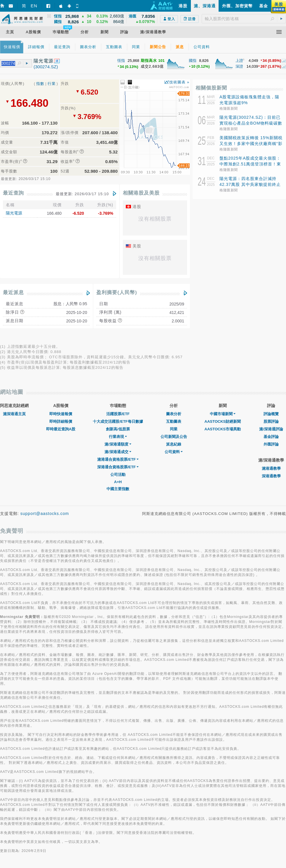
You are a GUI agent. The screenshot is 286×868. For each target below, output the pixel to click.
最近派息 (13, 292)
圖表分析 (174, 414)
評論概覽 (271, 414)
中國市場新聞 (223, 414)
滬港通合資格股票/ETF (118, 459)
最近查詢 (13, 193)
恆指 (121, 61)
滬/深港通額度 (118, 444)
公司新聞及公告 (174, 437)
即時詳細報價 (61, 421)
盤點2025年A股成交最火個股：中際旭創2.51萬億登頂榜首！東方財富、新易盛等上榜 (250, 164)
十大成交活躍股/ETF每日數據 (118, 421)
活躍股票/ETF (118, 414)
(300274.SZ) (46, 67)
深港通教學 (271, 476)
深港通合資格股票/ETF (118, 467)
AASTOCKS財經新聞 (223, 421)
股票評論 (271, 421)
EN (34, 6)
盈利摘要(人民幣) (117, 292)
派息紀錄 (174, 444)
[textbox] (244, 19)
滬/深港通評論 (271, 429)
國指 (193, 61)
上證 (239, 61)
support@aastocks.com (45, 514)
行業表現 (118, 437)
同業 (174, 429)
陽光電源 (14, 213)
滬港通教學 (271, 468)
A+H (118, 482)
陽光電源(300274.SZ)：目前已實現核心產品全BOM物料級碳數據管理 (251, 123)
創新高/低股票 (118, 429)
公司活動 (118, 475)
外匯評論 (271, 444)
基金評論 (271, 437)
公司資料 (174, 452)
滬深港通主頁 (14, 414)
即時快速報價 (61, 414)
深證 (239, 66)
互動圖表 (174, 421)
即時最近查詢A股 (61, 429)
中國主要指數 (118, 489)
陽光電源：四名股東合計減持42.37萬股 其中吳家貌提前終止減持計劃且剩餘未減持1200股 (250, 184)
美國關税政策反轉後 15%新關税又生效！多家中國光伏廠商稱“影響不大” (251, 144)
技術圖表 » (179, 82)
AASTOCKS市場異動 (223, 429)
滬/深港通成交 (118, 452)
